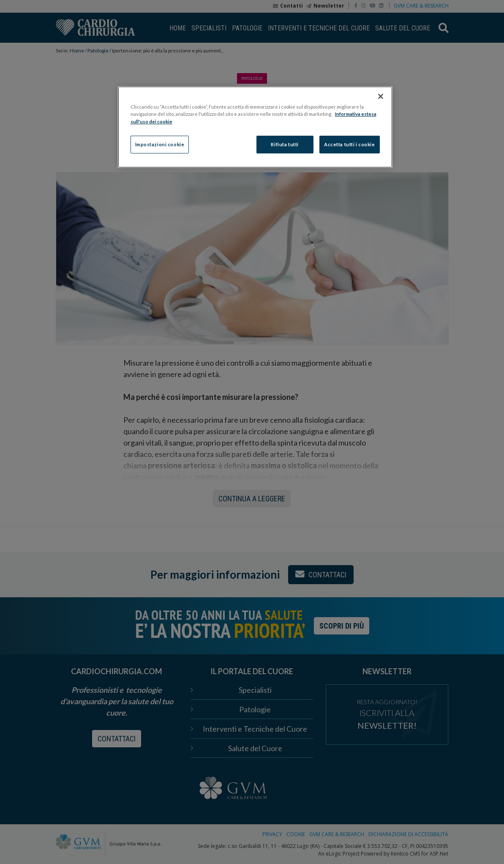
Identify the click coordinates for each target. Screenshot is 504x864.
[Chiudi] (381, 96)
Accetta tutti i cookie (350, 144)
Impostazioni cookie (160, 144)
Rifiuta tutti (285, 144)
